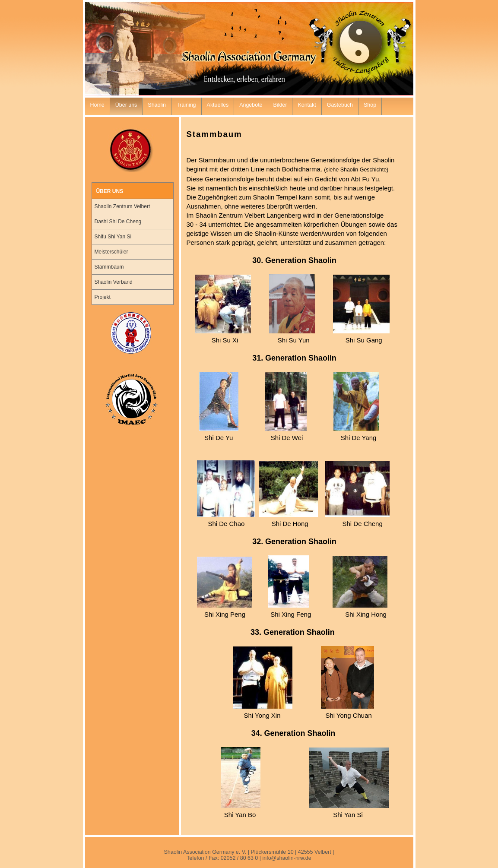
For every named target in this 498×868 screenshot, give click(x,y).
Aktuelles (218, 105)
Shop (370, 105)
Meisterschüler (111, 252)
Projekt (103, 297)
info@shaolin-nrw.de (287, 858)
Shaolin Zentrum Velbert (122, 206)
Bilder (280, 105)
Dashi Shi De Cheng (118, 222)
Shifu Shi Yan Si (113, 237)
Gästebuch (340, 105)
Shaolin (157, 105)
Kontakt (307, 105)
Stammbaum (109, 267)
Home (97, 105)
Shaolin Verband (114, 282)
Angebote (251, 105)
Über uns (126, 105)
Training (186, 105)
